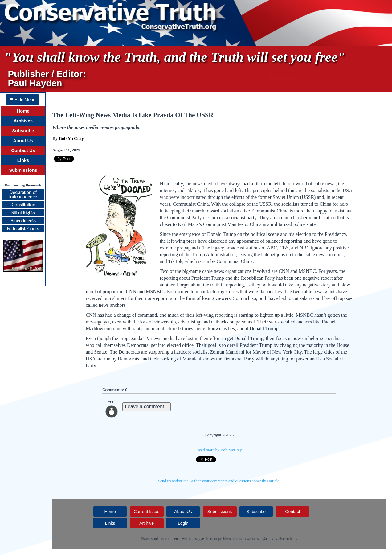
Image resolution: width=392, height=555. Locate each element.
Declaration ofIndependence (23, 195)
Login (183, 523)
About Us (23, 141)
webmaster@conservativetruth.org (272, 539)
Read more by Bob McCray (219, 450)
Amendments (23, 221)
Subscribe (23, 131)
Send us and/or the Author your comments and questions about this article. (219, 481)
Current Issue (147, 512)
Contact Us (23, 150)
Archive (147, 523)
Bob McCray (71, 138)
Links (23, 160)
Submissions (23, 170)
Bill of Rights (23, 213)
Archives (23, 121)
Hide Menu (22, 100)
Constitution (23, 205)
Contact (292, 512)
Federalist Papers (23, 229)
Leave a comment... (147, 407)
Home (23, 111)
